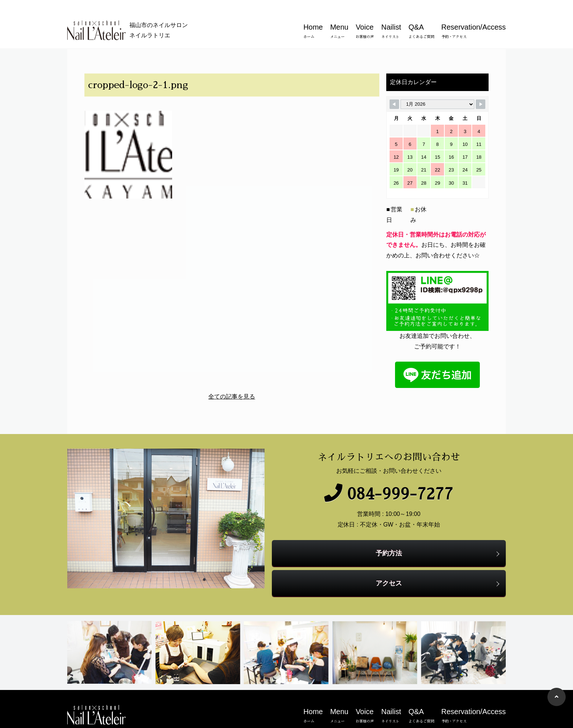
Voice (365, 19)
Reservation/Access (474, 19)
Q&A (421, 19)
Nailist (391, 19)
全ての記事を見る (230, 395)
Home (313, 19)
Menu (339, 19)
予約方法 (391, 539)
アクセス (391, 569)
